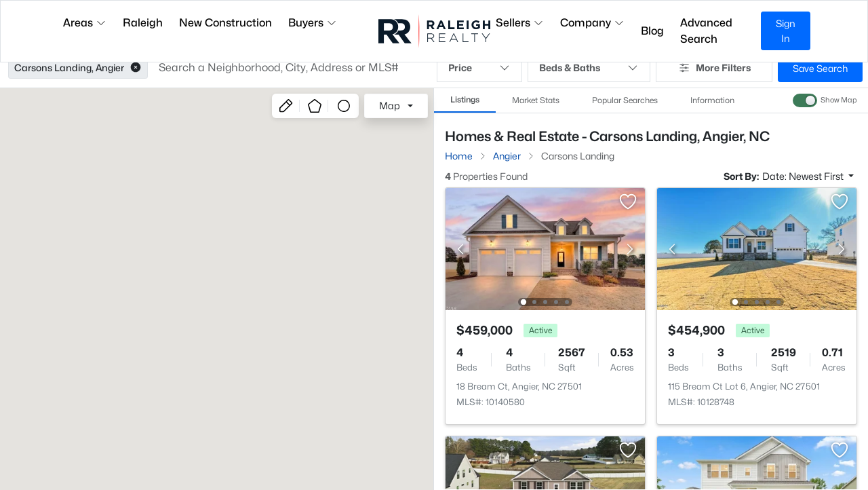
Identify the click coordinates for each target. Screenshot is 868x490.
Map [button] (390, 106)
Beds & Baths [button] (589, 68)
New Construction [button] (225, 23)
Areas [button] (85, 23)
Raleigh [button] (143, 23)
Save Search (820, 68)
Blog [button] (652, 31)
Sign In (786, 31)
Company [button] (592, 23)
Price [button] (479, 68)
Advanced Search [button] (706, 31)
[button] (136, 68)
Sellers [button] (520, 23)
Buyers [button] (313, 23)
